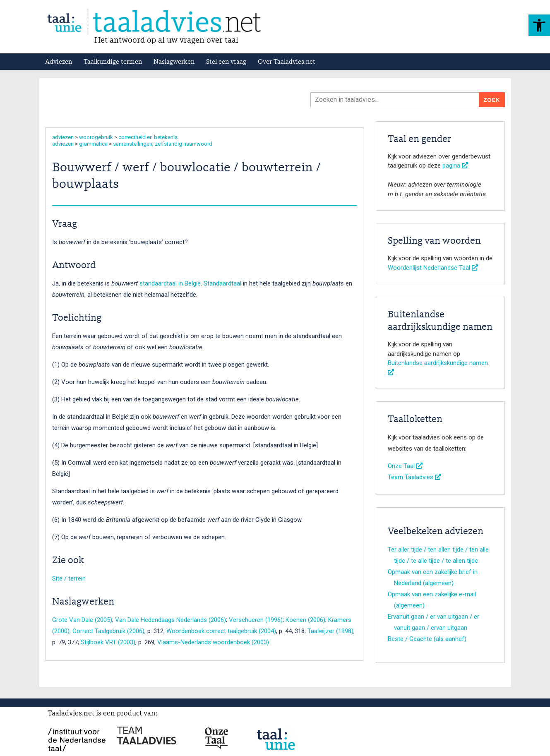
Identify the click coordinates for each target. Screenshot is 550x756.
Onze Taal (405, 466)
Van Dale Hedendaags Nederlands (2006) (171, 620)
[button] (539, 25)
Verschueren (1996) (256, 620)
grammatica (93, 144)
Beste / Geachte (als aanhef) (427, 639)
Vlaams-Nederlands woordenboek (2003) (213, 642)
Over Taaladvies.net (287, 62)
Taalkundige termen (113, 62)
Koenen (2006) (305, 620)
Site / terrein (69, 578)
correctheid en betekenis (148, 137)
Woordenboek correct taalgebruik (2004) (221, 631)
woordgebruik (96, 137)
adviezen (63, 137)
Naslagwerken (174, 62)
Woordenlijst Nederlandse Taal (433, 268)
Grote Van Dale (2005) (82, 620)
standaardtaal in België (170, 283)
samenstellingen (133, 144)
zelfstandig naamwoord (184, 144)
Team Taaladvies (414, 477)
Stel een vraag (226, 62)
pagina (455, 166)
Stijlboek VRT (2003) (108, 642)
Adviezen (59, 62)
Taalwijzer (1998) (330, 631)
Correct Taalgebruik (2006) (108, 631)
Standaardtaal (222, 283)
